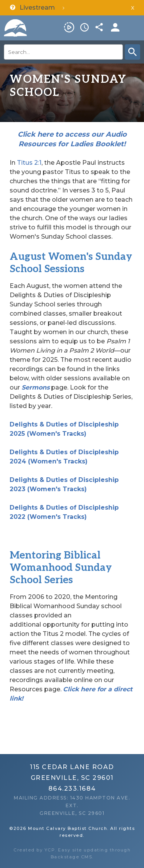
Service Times (84, 27)
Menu (134, 27)
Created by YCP (34, 850)
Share (100, 27)
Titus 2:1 (29, 163)
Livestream (69, 27)
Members (115, 27)
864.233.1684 (72, 789)
